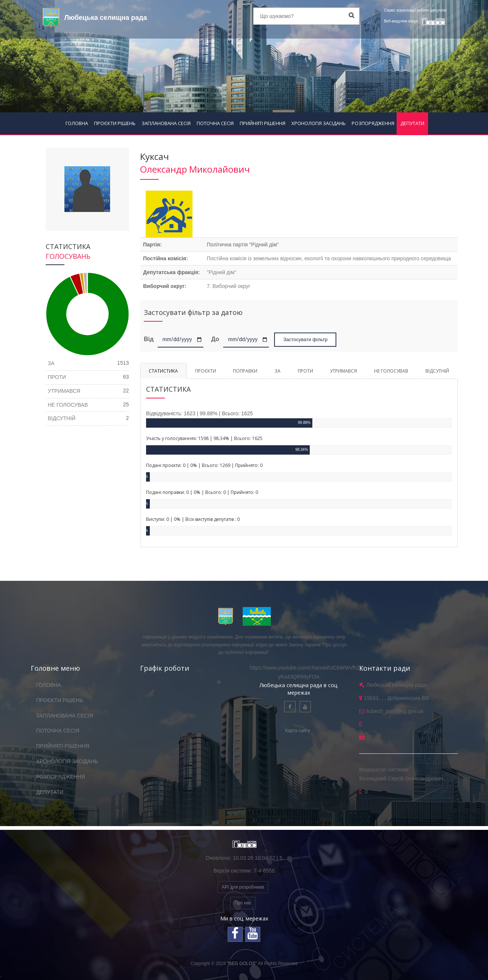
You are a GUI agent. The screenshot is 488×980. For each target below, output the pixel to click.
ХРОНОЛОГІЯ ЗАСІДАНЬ (319, 123)
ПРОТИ (305, 371)
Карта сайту (298, 731)
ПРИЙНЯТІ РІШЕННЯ (263, 123)
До (215, 339)
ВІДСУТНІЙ (437, 371)
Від (150, 339)
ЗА (278, 371)
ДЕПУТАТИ (412, 123)
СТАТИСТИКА (163, 371)
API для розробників (243, 887)
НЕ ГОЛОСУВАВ (391, 371)
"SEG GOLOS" (242, 964)
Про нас (243, 903)
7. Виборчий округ (228, 286)
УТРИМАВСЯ (343, 371)
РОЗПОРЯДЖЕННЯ (373, 123)
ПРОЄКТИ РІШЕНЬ (115, 123)
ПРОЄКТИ (206, 371)
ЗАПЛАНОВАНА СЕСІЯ (166, 123)
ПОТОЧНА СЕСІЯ (215, 123)
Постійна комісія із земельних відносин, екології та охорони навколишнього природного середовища (329, 258)
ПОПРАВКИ (245, 371)
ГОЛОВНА (77, 123)
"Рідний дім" (222, 272)
